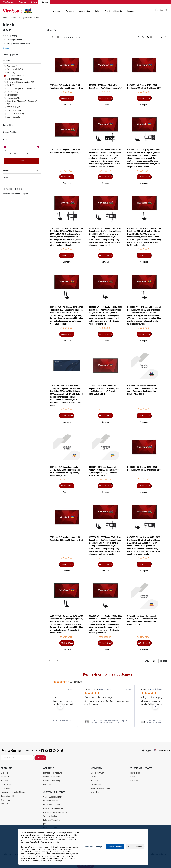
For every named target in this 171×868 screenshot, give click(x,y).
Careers (94, 781)
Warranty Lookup (50, 816)
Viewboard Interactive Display (13, 792)
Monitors (57, 11)
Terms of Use (55, 842)
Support (130, 11)
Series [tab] (5, 178)
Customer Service (51, 801)
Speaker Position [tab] (10, 132)
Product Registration (52, 805)
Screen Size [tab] (8, 125)
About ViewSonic (98, 773)
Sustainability (97, 785)
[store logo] (17, 11)
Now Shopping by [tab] (10, 36)
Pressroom (135, 781)
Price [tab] (5, 140)
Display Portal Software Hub (55, 812)
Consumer (45, 2)
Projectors (70, 11)
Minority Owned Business (102, 788)
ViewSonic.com (9, 2)
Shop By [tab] (52, 30)
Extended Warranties (52, 820)
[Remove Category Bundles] (5, 40)
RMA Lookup (49, 785)
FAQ (45, 824)
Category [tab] (6, 60)
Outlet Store (6, 785)
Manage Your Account (53, 773)
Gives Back (96, 792)
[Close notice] (145, 847)
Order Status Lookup (52, 781)
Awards (94, 777)
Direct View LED (7, 796)
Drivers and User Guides (53, 809)
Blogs (133, 777)
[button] (67, 105)
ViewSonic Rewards (113, 11)
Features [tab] (6, 171)
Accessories (85, 11)
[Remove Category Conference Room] (5, 44)
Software (4, 804)
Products (14, 18)
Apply (22, 161)
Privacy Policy (29, 842)
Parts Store (5, 788)
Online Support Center (52, 797)
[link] (108, 722)
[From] (12, 153)
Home (5, 18)
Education (23, 2)
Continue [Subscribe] (40, 758)
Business (34, 2)
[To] (31, 153)
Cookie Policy (40, 842)
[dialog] (85, 847)
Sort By (141, 37)
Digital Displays (27, 18)
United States (162, 751)
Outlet (97, 11)
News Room (135, 773)
